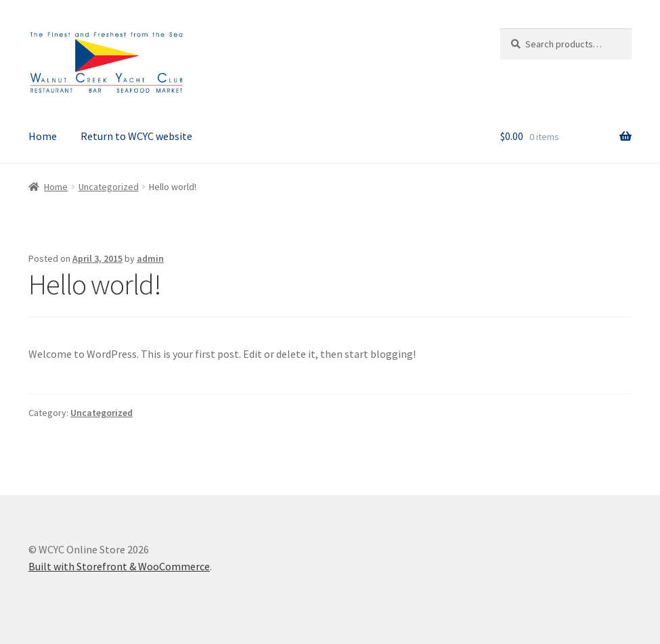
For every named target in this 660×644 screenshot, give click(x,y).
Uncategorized (109, 187)
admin (150, 258)
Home (43, 136)
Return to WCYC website (136, 136)
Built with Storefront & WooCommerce (119, 566)
